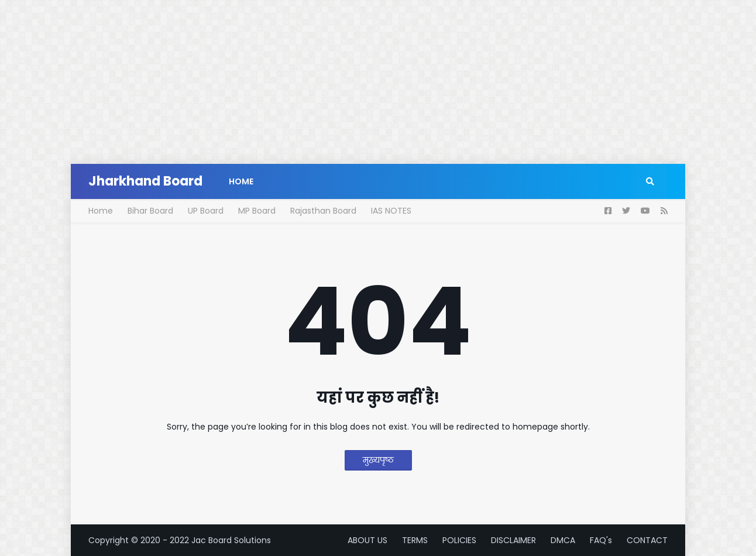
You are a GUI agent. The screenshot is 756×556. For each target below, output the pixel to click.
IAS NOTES (391, 211)
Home (101, 211)
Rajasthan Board (323, 211)
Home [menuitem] (241, 181)
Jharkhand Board (145, 181)
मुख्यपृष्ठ (378, 460)
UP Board (206, 211)
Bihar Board (150, 211)
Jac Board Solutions (231, 540)
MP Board (257, 211)
